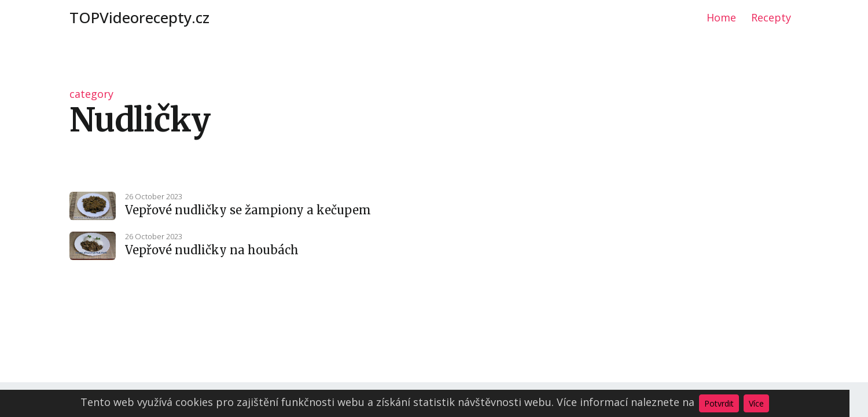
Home (721, 17)
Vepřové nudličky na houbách (212, 250)
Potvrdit (719, 403)
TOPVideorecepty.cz (139, 17)
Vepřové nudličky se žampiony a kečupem (248, 210)
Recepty (771, 17)
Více (756, 403)
